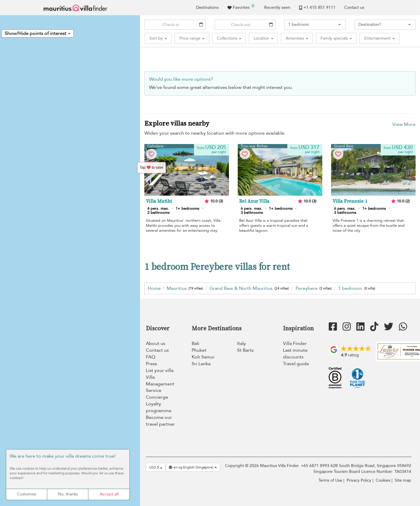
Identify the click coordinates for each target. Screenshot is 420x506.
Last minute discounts (295, 354)
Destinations (207, 7)
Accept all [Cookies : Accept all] (109, 494)
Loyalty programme (159, 407)
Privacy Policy (359, 480)
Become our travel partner (160, 421)
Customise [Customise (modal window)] (27, 494)
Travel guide (296, 364)
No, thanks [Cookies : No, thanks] (68, 494)
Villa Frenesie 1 (350, 201)
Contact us (354, 7)
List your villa (160, 370)
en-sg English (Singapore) (193, 467)
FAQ (151, 357)
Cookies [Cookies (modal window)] (383, 480)
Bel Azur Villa (254, 201)
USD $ (156, 467)
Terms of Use (330, 480)
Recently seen (277, 7)
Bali (195, 343)
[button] (38, 33)
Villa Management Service (160, 384)
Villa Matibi (159, 201)
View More (404, 124)
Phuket (199, 350)
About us (156, 343)
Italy (242, 343)
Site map (403, 480)
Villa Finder (295, 343)
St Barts (245, 350)
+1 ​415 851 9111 (317, 7)
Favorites (242, 7)
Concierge (157, 397)
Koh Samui (203, 357)
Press (151, 364)
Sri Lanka (201, 364)
